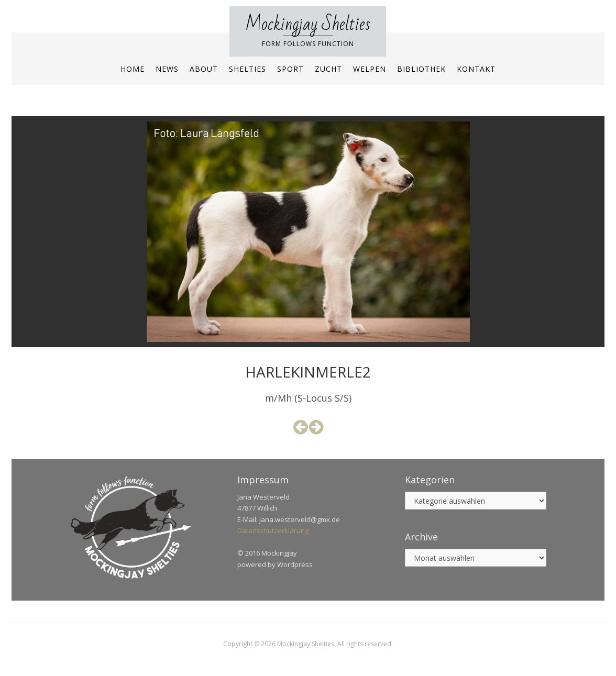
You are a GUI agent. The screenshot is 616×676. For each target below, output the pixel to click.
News (167, 69)
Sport (290, 69)
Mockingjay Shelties (308, 24)
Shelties (247, 69)
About (204, 69)
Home (133, 69)
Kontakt (476, 69)
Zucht (328, 69)
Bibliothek (421, 69)
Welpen (370, 69)
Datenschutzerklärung (273, 530)
